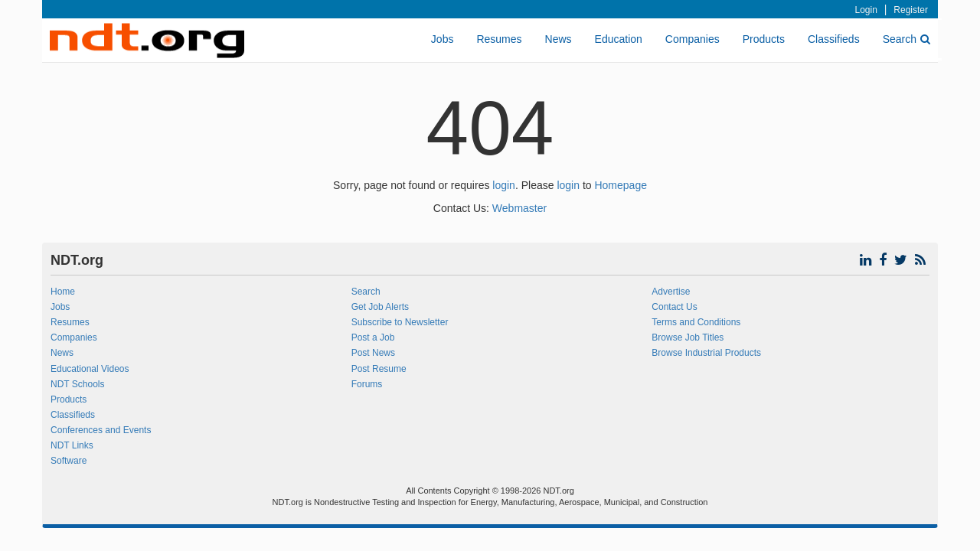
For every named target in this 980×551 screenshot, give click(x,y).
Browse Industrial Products (706, 353)
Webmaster (519, 208)
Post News (373, 353)
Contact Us (674, 307)
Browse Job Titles (688, 337)
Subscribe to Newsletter (400, 322)
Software (69, 461)
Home (63, 292)
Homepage (621, 185)
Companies (693, 39)
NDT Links (72, 445)
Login (866, 10)
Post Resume (379, 369)
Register (911, 10)
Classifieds (834, 39)
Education (619, 39)
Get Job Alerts (380, 307)
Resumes (499, 39)
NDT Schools (77, 384)
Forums (367, 384)
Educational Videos (90, 369)
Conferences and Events (101, 430)
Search (906, 39)
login (504, 185)
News (559, 39)
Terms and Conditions (696, 322)
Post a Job (373, 337)
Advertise (671, 292)
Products (764, 39)
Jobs (443, 39)
